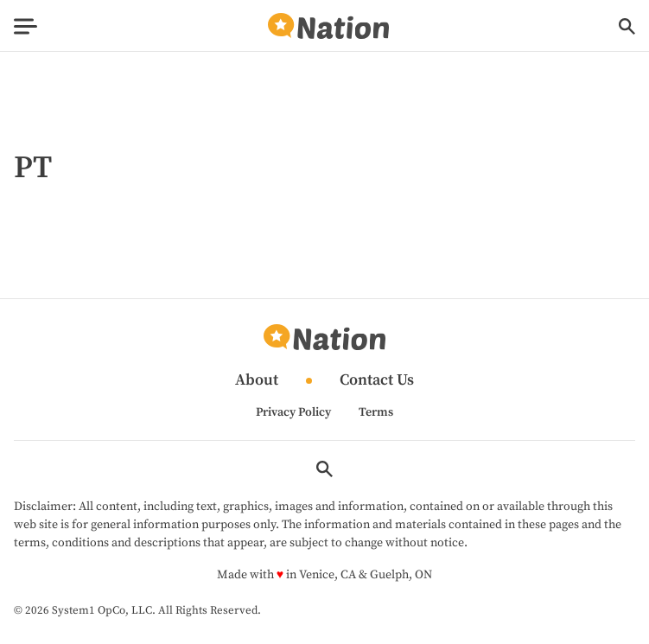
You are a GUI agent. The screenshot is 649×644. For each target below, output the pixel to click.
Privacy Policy (293, 412)
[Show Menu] (25, 26)
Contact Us (377, 381)
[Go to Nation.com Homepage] (328, 26)
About (257, 381)
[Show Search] (627, 26)
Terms (376, 412)
